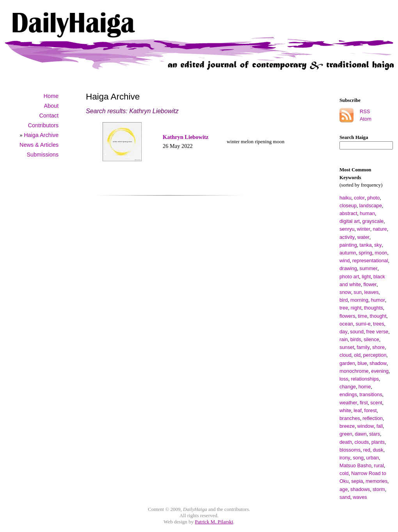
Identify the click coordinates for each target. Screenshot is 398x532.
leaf (358, 410)
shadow (378, 363)
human (367, 213)
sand (345, 497)
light (366, 277)
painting (348, 245)
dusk (378, 450)
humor (378, 300)
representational (370, 261)
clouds (362, 442)
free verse (377, 332)
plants (378, 442)
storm (379, 489)
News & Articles (39, 145)
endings (348, 394)
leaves (371, 292)
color (359, 198)
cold (344, 473)
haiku (346, 198)
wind (345, 261)
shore (378, 347)
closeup (348, 206)
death (346, 442)
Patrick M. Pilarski (214, 522)
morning (359, 300)
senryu (347, 229)
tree (344, 308)
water (363, 237)
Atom (366, 119)
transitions (371, 394)
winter (364, 229)
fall (380, 426)
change (348, 387)
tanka (365, 245)
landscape (371, 206)
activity (347, 237)
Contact (49, 116)
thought (378, 316)
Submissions (43, 155)
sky (378, 245)
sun (358, 292)
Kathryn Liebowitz (186, 137)
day (344, 332)
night (356, 308)
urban (372, 458)
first (364, 403)
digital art (350, 221)
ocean (346, 324)
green (346, 434)
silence (371, 339)
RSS (365, 111)
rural (379, 465)
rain (344, 339)
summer (368, 268)
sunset (347, 347)
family (363, 347)
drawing (348, 268)
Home (51, 96)
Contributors (43, 125)
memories (377, 481)
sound (357, 332)
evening (380, 371)
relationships (365, 379)
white (345, 410)
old (357, 355)
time (362, 316)
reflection (373, 418)
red (367, 450)
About (51, 106)
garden (347, 363)
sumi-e (363, 324)
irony (345, 458)
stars (375, 434)
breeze (347, 426)
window (366, 426)
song (358, 458)
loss (344, 379)
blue (362, 363)
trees (378, 324)
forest (370, 410)
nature (380, 229)
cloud (346, 355)
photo (373, 198)
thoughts (374, 308)
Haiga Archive (41, 135)
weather (348, 403)
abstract (348, 213)
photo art (349, 277)
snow (345, 292)
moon (381, 253)
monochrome (354, 371)
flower (370, 284)
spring (365, 253)
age (344, 489)
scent (376, 403)
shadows (360, 489)
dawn (361, 434)
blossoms (350, 450)
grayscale (373, 221)
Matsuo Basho (355, 465)
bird (344, 300)
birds (356, 339)
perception (375, 355)
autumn (348, 253)
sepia (357, 481)
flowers (347, 316)
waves (360, 497)
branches (350, 418)
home (364, 387)
